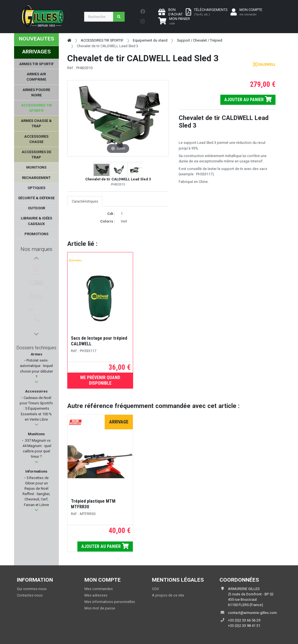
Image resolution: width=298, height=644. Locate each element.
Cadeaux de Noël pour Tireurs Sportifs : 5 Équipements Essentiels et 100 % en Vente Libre (36, 409)
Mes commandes (99, 589)
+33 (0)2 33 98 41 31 (244, 626)
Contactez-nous (30, 595)
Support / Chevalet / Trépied (200, 40)
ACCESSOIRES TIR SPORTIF (102, 40)
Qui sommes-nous (32, 589)
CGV (155, 589)
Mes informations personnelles (110, 602)
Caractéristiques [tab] (85, 201)
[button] (36, 382)
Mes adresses (96, 595)
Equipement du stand (150, 40)
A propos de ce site (168, 595)
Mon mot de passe (100, 608)
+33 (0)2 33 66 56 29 (244, 620)
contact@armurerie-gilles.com (252, 613)
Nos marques (36, 249)
